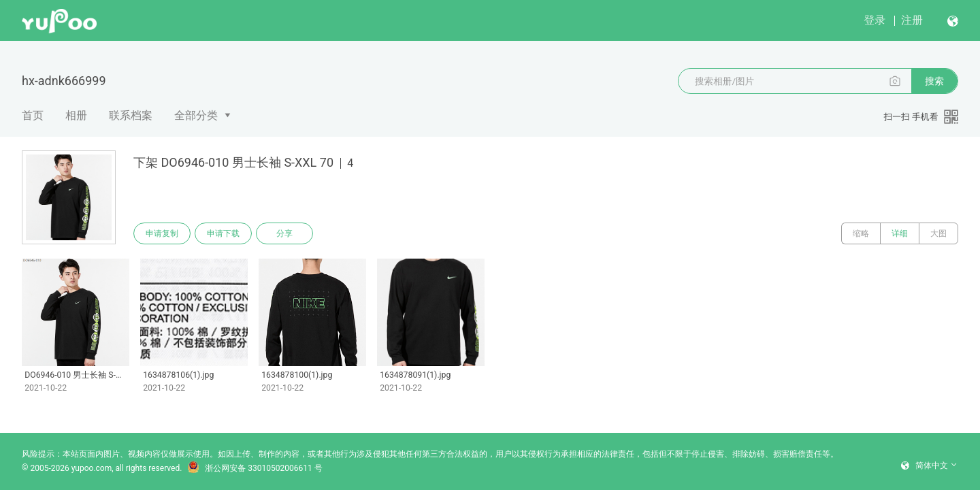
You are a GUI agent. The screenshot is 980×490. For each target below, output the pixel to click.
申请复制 (162, 233)
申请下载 (223, 233)
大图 (938, 233)
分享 (284, 233)
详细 (900, 233)
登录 (875, 20)
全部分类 (196, 115)
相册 (76, 115)
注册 (912, 20)
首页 (33, 115)
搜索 (934, 81)
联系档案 (131, 115)
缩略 (861, 233)
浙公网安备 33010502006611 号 (255, 468)
